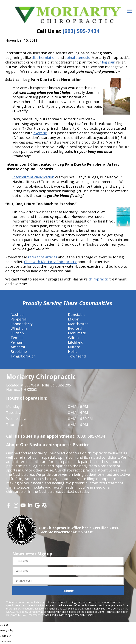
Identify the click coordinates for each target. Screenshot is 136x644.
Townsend (77, 356)
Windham (19, 328)
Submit (68, 591)
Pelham (17, 342)
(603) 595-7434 (81, 31)
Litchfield (76, 342)
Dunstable (77, 315)
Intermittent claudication (33, 177)
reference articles (43, 257)
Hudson (17, 333)
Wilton (73, 338)
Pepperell (19, 319)
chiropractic (98, 279)
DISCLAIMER (14, 612)
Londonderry (22, 324)
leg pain (109, 62)
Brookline (19, 352)
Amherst (18, 347)
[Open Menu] (130, 11)
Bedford (75, 328)
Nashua (17, 315)
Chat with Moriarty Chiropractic (50, 262)
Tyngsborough (23, 356)
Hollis (73, 352)
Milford (74, 347)
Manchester (78, 324)
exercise (40, 133)
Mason (74, 319)
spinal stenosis (77, 58)
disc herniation (44, 58)
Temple (17, 338)
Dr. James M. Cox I (17, 615)
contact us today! (76, 491)
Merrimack (77, 333)
